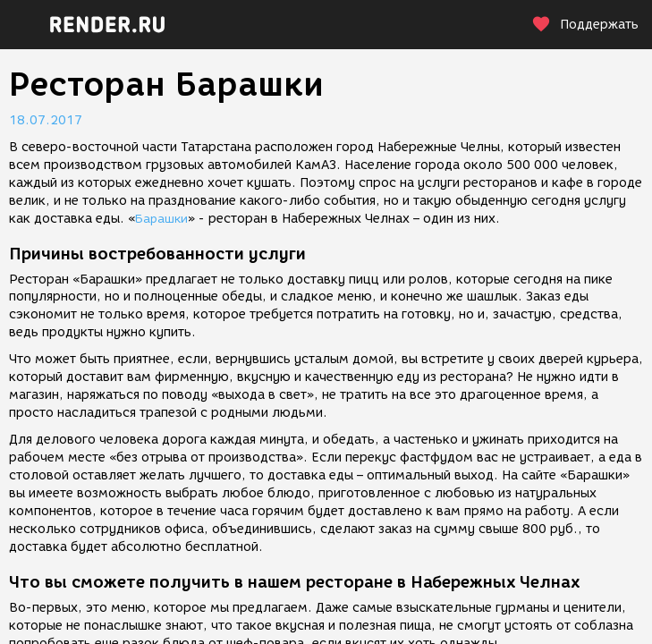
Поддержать (585, 25)
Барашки (161, 219)
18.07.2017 (46, 120)
